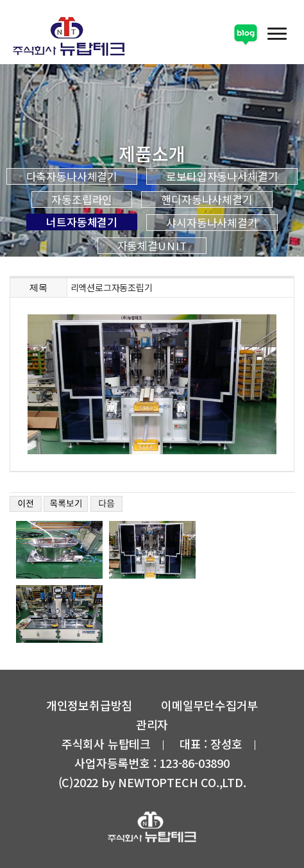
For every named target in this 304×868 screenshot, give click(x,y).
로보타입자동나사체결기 (222, 176)
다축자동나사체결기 (72, 176)
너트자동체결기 (82, 222)
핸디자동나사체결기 (207, 200)
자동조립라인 (82, 200)
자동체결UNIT (152, 246)
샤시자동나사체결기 (212, 223)
